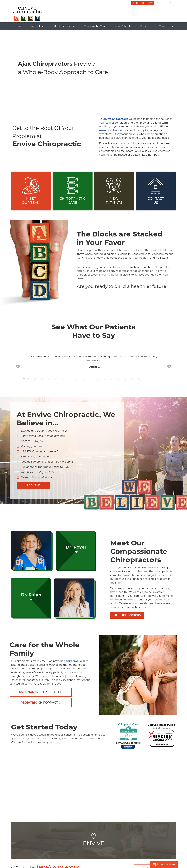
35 (143, 379)
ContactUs (156, 191)
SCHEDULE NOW (143, 3)
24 (104, 379)
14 (70, 379)
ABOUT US (33, 485)
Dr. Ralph (31, 597)
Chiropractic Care (95, 26)
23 (101, 379)
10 (56, 379)
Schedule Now (164, 865)
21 (94, 379)
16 (77, 379)
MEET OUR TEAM (31, 191)
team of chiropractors (113, 130)
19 (87, 379)
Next (169, 366)
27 (115, 379)
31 (129, 379)
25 (108, 379)
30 (125, 379)
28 (118, 379)
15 (73, 379)
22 (97, 379)
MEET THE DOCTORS (127, 615)
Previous (18, 366)
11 (59, 379)
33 (136, 379)
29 (122, 379)
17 (80, 379)
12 (63, 379)
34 (139, 379)
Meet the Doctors (64, 26)
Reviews (145, 26)
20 (90, 379)
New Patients (123, 26)
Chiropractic (41, 692)
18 (84, 379)
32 (132, 379)
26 (111, 379)
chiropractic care (77, 661)
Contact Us (166, 26)
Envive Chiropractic (115, 119)
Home (18, 26)
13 (66, 379)
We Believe (38, 26)
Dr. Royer (76, 550)
